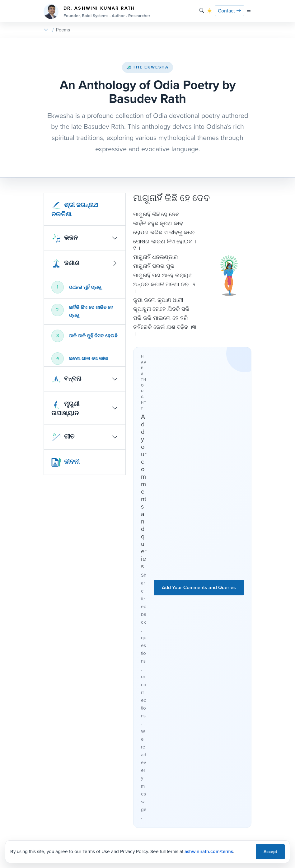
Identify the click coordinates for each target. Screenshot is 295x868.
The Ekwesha (147, 67)
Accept (270, 852)
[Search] (201, 11)
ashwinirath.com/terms (209, 852)
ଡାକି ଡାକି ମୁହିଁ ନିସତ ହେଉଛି (93, 336)
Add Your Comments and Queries (199, 587)
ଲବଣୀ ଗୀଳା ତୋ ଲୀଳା (88, 359)
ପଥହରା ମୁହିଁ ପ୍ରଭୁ (85, 287)
